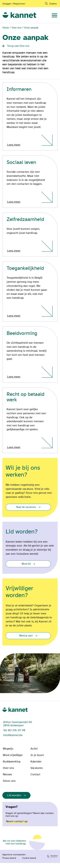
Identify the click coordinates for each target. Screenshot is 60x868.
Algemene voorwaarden (14, 855)
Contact (35, 774)
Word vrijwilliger (13, 755)
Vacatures (37, 768)
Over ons (16, 28)
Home (6, 28)
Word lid (26, 564)
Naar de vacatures (26, 507)
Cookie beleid (29, 858)
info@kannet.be (13, 735)
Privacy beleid (9, 858)
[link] (19, 15)
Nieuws (7, 774)
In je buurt (37, 755)
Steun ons (9, 781)
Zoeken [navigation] (53, 4)
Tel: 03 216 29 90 (14, 730)
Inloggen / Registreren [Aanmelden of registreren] (14, 4)
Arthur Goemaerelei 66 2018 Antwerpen (18, 724)
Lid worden (14, 795)
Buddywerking (12, 762)
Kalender (36, 762)
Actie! (34, 749)
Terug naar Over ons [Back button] (18, 46)
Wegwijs (8, 749)
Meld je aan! (26, 636)
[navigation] (54, 15)
